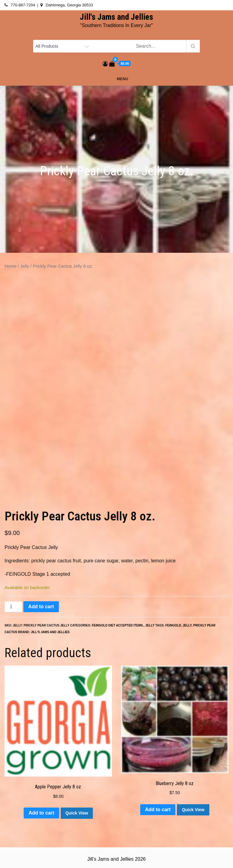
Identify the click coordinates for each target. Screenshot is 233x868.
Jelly (25, 266)
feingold (173, 625)
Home (10, 266)
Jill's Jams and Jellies (116, 17)
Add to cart (41, 607)
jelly (187, 625)
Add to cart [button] (41, 813)
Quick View (77, 813)
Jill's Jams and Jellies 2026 (116, 859)
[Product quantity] (13, 607)
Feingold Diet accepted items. (118, 625)
